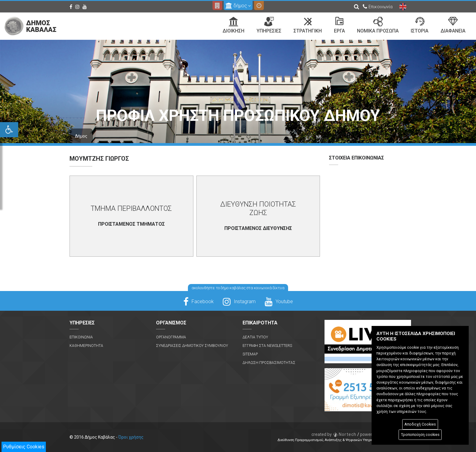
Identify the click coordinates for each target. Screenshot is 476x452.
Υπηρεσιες (269, 25)
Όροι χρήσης (131, 437)
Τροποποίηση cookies (420, 435)
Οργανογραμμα (171, 337)
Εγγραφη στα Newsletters (267, 346)
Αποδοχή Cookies (420, 424)
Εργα (339, 25)
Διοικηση (233, 25)
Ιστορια (420, 25)
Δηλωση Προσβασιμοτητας (269, 363)
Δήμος (81, 136)
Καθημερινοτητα (86, 346)
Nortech (334, 434)
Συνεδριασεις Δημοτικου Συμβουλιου (192, 346)
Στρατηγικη (308, 25)
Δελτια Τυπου (255, 337)
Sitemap (250, 354)
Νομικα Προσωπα (378, 25)
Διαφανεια (453, 25)
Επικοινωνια (81, 337)
